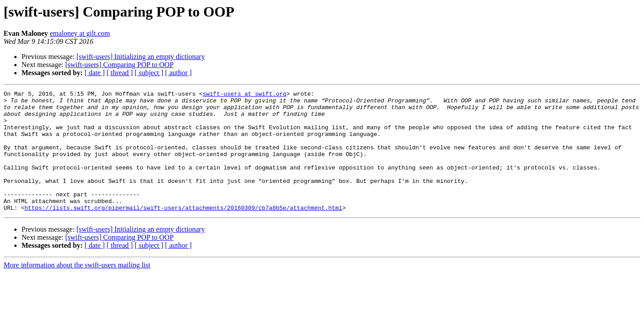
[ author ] (179, 73)
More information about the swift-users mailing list (77, 289)
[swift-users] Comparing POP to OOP (119, 65)
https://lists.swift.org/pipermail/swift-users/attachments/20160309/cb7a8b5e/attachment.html (183, 232)
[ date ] (95, 73)
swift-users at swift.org (245, 95)
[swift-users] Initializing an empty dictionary (141, 57)
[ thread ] (120, 73)
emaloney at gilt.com (80, 33)
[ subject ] (149, 73)
